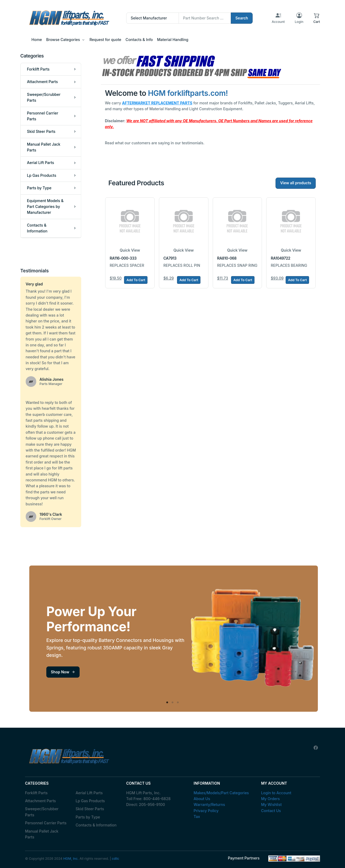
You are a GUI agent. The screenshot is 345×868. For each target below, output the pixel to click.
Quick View (130, 250)
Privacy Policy (206, 811)
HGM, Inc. (71, 859)
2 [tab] (172, 703)
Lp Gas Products (90, 801)
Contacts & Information (96, 825)
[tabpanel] (174, 639)
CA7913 (170, 258)
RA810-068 (227, 258)
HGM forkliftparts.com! (188, 93)
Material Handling (173, 40)
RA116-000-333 (123, 258)
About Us (202, 799)
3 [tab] (178, 703)
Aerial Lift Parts (89, 793)
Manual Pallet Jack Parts (42, 834)
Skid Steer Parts (90, 809)
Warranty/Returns (209, 804)
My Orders (270, 799)
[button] (317, 18)
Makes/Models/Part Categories (221, 793)
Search (242, 18)
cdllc (116, 859)
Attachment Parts (40, 801)
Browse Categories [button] (63, 40)
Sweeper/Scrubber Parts (42, 812)
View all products (296, 183)
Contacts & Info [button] (139, 40)
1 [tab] (167, 703)
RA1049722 (280, 258)
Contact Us (271, 811)
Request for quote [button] (105, 40)
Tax (197, 816)
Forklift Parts (36, 793)
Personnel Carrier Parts (46, 823)
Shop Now (63, 672)
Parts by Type (88, 817)
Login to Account (276, 793)
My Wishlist (272, 804)
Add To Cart (136, 280)
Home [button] (37, 40)
